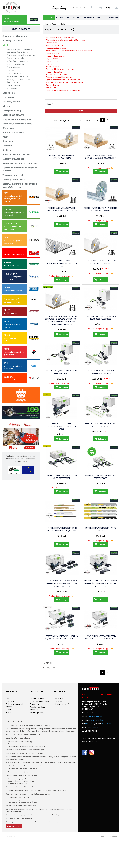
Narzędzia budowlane (13, 115)
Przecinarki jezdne (54, 72)
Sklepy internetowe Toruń (109, 864)
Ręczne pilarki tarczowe (56, 74)
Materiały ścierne (11, 102)
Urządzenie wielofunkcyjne (16, 154)
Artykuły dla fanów (12, 40)
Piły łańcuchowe (53, 61)
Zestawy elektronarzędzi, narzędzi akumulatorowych (20, 185)
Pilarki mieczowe (53, 53)
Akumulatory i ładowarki (15, 36)
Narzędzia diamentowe (56, 48)
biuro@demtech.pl (59, 9)
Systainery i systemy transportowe (20, 163)
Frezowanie (8, 97)
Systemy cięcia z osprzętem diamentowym (64, 82)
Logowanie (58, 729)
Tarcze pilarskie (53, 85)
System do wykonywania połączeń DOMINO (20, 169)
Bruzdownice (51, 43)
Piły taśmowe (52, 64)
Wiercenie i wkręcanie (13, 175)
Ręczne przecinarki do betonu (59, 77)
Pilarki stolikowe (53, 66)
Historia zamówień (61, 732)
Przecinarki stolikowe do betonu (60, 69)
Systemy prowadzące (13, 159)
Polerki (6, 137)
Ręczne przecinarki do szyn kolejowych (63, 80)
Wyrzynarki (51, 88)
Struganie (7, 146)
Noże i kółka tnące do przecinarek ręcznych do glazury (69, 50)
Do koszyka (63, 174)
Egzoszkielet (9, 93)
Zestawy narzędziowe (14, 179)
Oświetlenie (8, 128)
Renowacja (8, 141)
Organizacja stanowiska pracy (17, 124)
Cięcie (5, 45)
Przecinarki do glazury (55, 56)
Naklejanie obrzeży (12, 110)
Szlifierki (7, 150)
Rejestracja (58, 726)
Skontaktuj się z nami (14, 854)
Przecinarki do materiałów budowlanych (63, 90)
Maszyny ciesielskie (54, 45)
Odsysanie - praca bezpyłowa (17, 119)
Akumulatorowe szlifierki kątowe (60, 37)
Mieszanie (8, 106)
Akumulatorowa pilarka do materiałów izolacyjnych (68, 40)
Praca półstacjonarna (13, 132)
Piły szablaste (52, 58)
